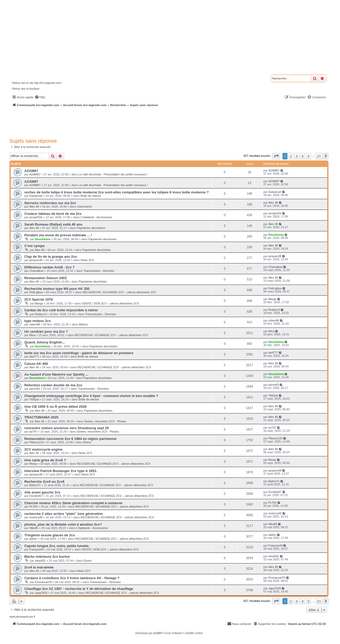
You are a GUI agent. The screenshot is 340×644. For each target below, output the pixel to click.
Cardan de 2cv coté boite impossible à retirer (61, 310)
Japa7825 (41, 593)
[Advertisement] (140, 122)
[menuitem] (40, 97)
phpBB (157, 633)
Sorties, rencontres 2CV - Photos (105, 421)
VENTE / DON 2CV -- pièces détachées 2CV (110, 303)
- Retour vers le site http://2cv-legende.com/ (36, 83)
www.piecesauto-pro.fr (22, 617)
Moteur (83, 324)
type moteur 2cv (38, 321)
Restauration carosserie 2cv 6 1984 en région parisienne (70, 439)
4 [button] (302, 156)
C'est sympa (34, 246)
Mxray (33, 464)
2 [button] (291, 156)
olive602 (40, 561)
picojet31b (36, 217)
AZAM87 (31, 171)
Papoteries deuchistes (91, 228)
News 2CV (87, 260)
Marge (39, 303)
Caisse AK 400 (36, 364)
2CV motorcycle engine (43, 449)
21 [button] (319, 156)
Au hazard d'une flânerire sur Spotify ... (56, 374)
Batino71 (35, 485)
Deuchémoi (42, 239)
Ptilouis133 (36, 442)
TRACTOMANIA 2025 (41, 417)
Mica (32, 335)
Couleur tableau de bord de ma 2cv (53, 214)
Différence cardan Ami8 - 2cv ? (49, 267)
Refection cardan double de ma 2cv (53, 385)
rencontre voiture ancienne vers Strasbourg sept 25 (67, 428)
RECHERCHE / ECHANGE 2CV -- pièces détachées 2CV (119, 292)
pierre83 (35, 389)
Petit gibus (36, 292)
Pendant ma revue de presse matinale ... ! (58, 235)
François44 (36, 549)
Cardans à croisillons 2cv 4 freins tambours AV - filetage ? (72, 578)
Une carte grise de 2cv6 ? (45, 460)
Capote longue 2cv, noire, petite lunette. (57, 546)
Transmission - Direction (99, 271)
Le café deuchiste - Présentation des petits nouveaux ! (113, 174)
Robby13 (41, 314)
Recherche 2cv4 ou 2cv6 (44, 482)
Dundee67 (36, 496)
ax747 (33, 432)
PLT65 (33, 507)
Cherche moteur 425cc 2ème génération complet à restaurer (73, 503)
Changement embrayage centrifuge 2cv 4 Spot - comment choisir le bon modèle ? (91, 396)
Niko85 (34, 528)
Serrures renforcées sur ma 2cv (50, 203)
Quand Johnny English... (45, 342)
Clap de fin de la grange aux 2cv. (51, 257)
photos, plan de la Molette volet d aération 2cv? (63, 524)
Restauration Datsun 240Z (46, 278)
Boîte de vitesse (91, 196)
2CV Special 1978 (39, 299)
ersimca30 (36, 517)
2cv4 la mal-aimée (39, 567)
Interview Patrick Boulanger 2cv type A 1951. (61, 471)
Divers (87, 442)
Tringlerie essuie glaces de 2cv (50, 535)
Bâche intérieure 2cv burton (47, 557)
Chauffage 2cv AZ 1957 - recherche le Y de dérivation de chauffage (79, 589)
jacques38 (36, 260)
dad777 (34, 356)
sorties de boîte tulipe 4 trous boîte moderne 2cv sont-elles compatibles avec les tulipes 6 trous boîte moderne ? (117, 192)
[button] (276, 156)
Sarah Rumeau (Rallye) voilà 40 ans (53, 224)
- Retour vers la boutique (25, 89)
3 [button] (297, 156)
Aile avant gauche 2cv (42, 492)
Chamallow (36, 271)
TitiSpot (34, 399)
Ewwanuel (36, 196)
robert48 (35, 324)
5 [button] (308, 156)
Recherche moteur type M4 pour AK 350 (57, 289)
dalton (33, 539)
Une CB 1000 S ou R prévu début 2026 (55, 407)
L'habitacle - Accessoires (96, 217)
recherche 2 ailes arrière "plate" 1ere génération (64, 514)
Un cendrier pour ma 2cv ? (46, 332)
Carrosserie (84, 206)
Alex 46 (34, 206)
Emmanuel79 (43, 582)
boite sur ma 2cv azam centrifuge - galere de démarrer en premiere (79, 353)
